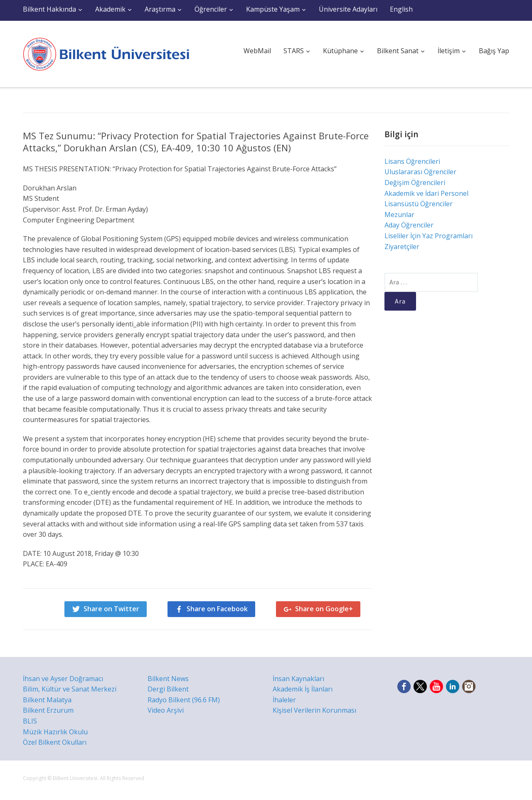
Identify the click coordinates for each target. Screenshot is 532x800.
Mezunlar (399, 215)
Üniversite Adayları (348, 9)
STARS (294, 51)
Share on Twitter (111, 609)
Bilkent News (168, 679)
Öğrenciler (211, 9)
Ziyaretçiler (402, 247)
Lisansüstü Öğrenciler (419, 204)
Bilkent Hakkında (49, 9)
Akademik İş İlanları (303, 689)
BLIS (30, 721)
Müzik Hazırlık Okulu (55, 732)
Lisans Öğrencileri (412, 161)
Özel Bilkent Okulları (55, 742)
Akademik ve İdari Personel (426, 193)
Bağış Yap (494, 51)
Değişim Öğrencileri (415, 183)
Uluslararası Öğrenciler (420, 172)
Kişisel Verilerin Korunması (314, 710)
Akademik (110, 9)
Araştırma (160, 9)
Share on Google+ (324, 609)
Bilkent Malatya (47, 700)
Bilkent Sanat (398, 51)
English (401, 9)
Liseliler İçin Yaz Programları (429, 236)
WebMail (257, 51)
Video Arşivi (166, 710)
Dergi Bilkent (168, 689)
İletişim (449, 51)
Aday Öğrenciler (409, 225)
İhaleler (284, 700)
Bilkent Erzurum (48, 710)
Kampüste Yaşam (273, 9)
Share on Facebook (217, 609)
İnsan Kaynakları (298, 679)
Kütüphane (340, 51)
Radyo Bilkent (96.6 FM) (184, 700)
